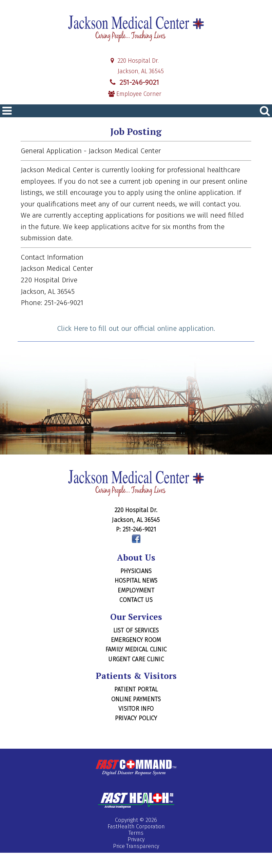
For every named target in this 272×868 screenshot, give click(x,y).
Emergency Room (136, 640)
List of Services (136, 630)
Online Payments (136, 699)
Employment (136, 590)
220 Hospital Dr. (133, 61)
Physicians (136, 571)
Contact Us (136, 600)
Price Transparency (136, 846)
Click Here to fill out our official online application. (136, 328)
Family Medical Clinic (136, 649)
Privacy (136, 839)
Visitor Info (136, 709)
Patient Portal (136, 689)
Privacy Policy (136, 718)
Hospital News (136, 581)
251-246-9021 (134, 82)
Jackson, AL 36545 (136, 71)
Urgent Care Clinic (136, 659)
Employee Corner (135, 94)
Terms (136, 833)
